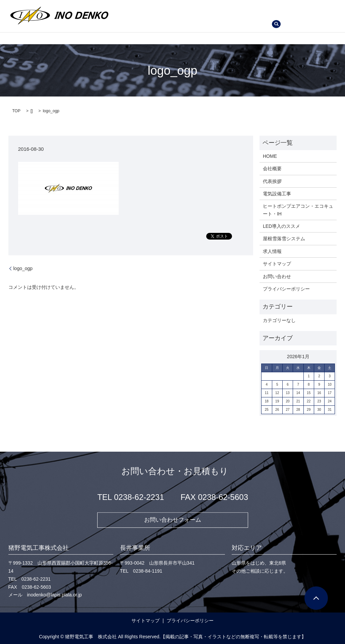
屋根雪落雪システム (291, 15)
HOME (128, 5)
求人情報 (130, 25)
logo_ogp (23, 267)
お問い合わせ (165, 25)
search (194, 25)
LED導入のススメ (240, 15)
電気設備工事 (220, 5)
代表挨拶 (185, 5)
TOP (16, 110)
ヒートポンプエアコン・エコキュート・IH (165, 15)
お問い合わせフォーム (173, 519)
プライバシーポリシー (286, 288)
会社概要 (155, 5)
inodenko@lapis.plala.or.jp (55, 595)
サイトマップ (277, 263)
